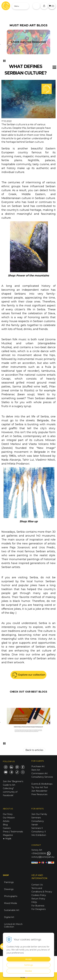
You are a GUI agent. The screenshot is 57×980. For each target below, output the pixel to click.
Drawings (9, 889)
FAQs (34, 902)
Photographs (11, 896)
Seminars (36, 818)
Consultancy (38, 821)
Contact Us (37, 885)
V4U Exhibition (39, 835)
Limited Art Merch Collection (13, 925)
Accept (29, 959)
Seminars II (37, 828)
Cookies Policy (39, 895)
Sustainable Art (12, 910)
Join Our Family (39, 814)
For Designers (38, 909)
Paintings (9, 882)
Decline (29, 971)
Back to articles (34, 750)
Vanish (35, 825)
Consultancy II (39, 832)
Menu (17, 6)
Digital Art (9, 917)
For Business (38, 906)
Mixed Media (10, 903)
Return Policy (38, 899)
